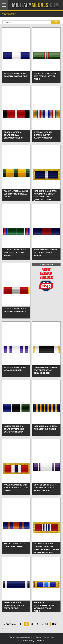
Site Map (13, 637)
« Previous (10, 624)
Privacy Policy (35, 637)
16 (47, 624)
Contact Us (23, 637)
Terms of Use (48, 637)
